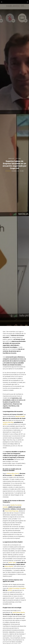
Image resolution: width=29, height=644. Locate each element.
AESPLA (5, 424)
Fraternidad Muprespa (12, 511)
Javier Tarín (12, 563)
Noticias (18, 158)
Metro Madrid (9, 566)
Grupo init (11, 158)
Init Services (8, 171)
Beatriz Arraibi (20, 416)
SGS (13, 475)
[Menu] (27, 2)
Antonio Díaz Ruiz (8, 422)
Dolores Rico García (13, 473)
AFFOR (10, 590)
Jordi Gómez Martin (19, 613)
